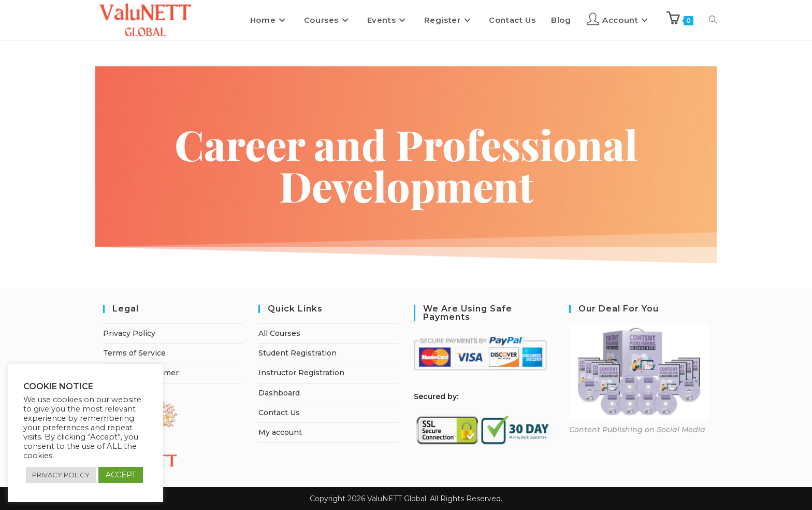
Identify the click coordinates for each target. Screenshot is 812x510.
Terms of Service (134, 353)
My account (280, 432)
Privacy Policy (129, 333)
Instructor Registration (301, 373)
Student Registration (298, 353)
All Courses (279, 333)
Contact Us (279, 413)
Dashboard (279, 393)
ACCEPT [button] (121, 475)
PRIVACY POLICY (61, 475)
